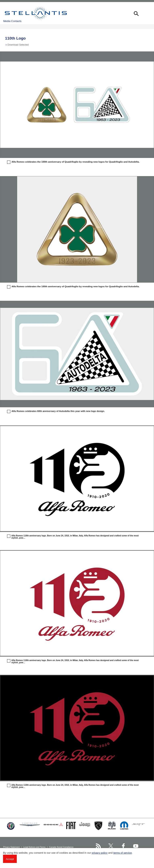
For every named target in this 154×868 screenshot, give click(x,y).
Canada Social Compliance (61, 847)
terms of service (123, 853)
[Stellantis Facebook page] (123, 846)
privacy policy (100, 853)
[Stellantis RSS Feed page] (98, 846)
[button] (136, 13)
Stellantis (36, 13)
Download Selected (18, 45)
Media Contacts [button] (12, 21)
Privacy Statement (12, 847)
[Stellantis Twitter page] (111, 846)
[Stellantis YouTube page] (136, 846)
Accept (10, 859)
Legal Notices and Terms (35, 847)
